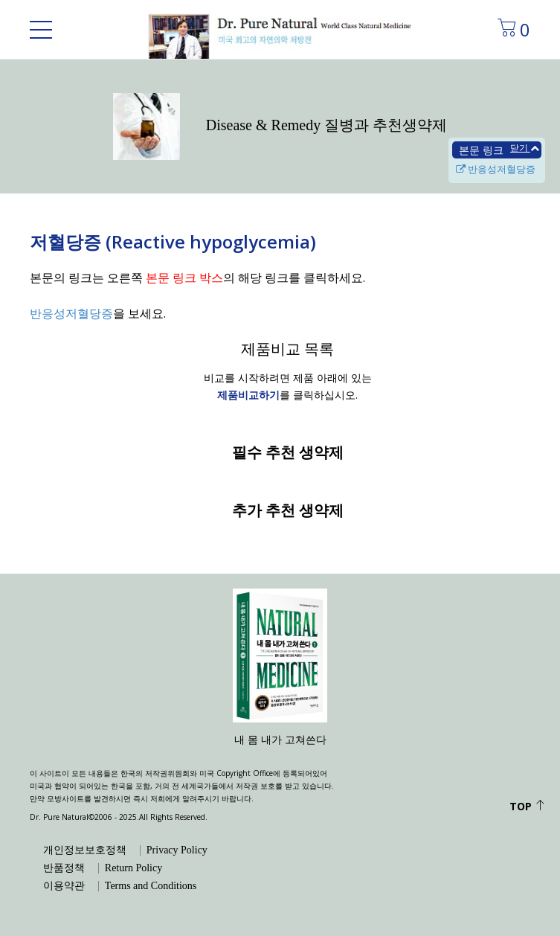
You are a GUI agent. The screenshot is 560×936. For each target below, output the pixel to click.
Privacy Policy (177, 850)
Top (527, 806)
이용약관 (64, 886)
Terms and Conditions (151, 886)
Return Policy (133, 868)
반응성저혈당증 (496, 169)
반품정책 (64, 868)
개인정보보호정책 (85, 850)
